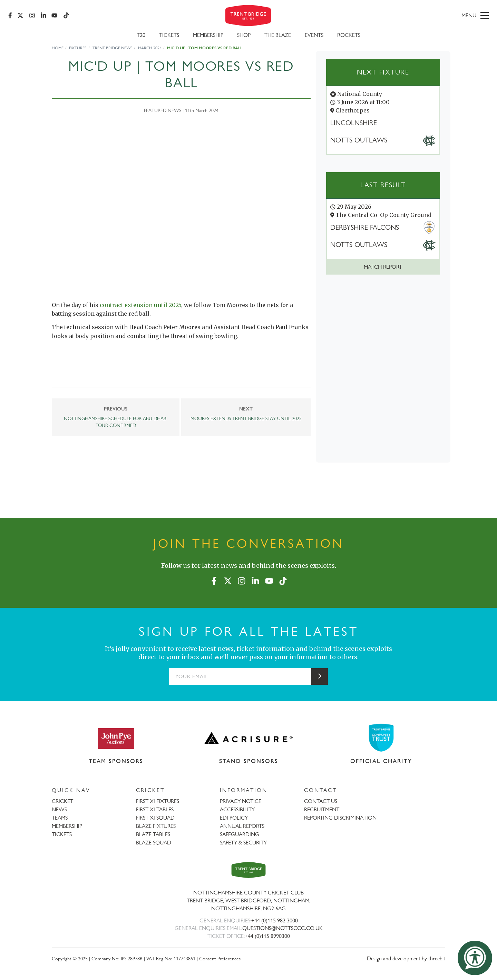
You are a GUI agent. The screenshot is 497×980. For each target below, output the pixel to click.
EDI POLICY (234, 818)
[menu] (411, 16)
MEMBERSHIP (67, 826)
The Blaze (278, 35)
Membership (208, 35)
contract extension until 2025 (140, 305)
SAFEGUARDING (240, 834)
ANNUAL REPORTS (242, 826)
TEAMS (60, 818)
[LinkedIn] (43, 16)
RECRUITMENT (322, 809)
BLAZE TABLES (153, 834)
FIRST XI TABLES (155, 809)
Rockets (349, 35)
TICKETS (62, 834)
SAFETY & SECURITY (243, 843)
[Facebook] (10, 16)
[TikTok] (66, 16)
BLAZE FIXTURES (156, 826)
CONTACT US (321, 801)
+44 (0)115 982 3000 (275, 920)
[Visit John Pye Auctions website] (116, 738)
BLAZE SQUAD (154, 843)
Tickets (169, 35)
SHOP (244, 35)
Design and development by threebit (406, 958)
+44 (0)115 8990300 (267, 936)
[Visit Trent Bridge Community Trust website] (381, 738)
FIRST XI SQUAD (155, 818)
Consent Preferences (220, 958)
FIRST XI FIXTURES (158, 801)
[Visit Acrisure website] (249, 738)
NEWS (59, 809)
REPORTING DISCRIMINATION (340, 818)
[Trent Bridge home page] (248, 870)
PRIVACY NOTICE (241, 801)
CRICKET (62, 801)
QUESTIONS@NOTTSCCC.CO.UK (282, 928)
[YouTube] (55, 16)
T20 (141, 35)
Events (314, 35)
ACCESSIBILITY (237, 809)
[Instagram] (32, 16)
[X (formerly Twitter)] (21, 16)
